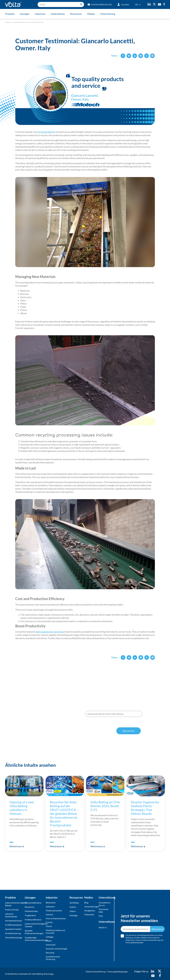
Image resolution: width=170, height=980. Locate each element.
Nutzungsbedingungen (120, 724)
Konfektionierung (13, 933)
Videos (73, 911)
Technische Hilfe (103, 911)
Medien (91, 14)
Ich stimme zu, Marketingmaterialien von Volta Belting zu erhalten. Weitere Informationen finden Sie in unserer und (113, 722)
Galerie (73, 907)
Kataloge (74, 915)
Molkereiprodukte (54, 910)
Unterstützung (108, 14)
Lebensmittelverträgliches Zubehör (35, 925)
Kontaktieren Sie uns (105, 904)
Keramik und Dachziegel (56, 949)
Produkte (10, 14)
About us (103, 927)
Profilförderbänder (13, 925)
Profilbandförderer (33, 920)
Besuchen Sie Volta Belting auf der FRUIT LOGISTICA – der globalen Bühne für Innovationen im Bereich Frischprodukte (64, 814)
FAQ (101, 916)
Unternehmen (58, 14)
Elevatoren (30, 907)
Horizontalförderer (33, 903)
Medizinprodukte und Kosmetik (55, 932)
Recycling (50, 953)
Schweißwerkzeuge (14, 937)
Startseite (8, 22)
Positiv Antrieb (12, 910)
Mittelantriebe (31, 911)
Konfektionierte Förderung (53, 958)
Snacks (49, 941)
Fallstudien (89, 914)
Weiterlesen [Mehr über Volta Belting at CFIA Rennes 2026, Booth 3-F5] (97, 846)
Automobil (51, 945)
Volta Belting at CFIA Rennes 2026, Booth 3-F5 (105, 806)
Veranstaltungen (91, 907)
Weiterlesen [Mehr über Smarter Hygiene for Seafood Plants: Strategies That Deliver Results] (137, 846)
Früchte (49, 922)
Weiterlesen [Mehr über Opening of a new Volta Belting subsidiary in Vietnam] (16, 846)
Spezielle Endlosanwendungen (34, 932)
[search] (61, 4)
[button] (123, 56)
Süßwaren (50, 907)
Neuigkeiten (90, 910)
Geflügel (50, 937)
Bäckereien (51, 903)
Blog (86, 903)
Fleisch (49, 926)
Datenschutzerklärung (99, 724)
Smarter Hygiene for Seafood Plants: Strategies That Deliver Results (145, 808)
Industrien (40, 14)
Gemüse (49, 914)
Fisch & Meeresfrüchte (56, 918)
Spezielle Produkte (13, 929)
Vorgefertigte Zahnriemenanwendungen (35, 939)
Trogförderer (30, 915)
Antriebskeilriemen (14, 921)
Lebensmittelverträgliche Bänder (14, 904)
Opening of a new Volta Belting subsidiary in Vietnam (22, 808)
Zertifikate (74, 903)
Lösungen (25, 14)
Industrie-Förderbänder (11, 915)
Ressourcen (76, 14)
